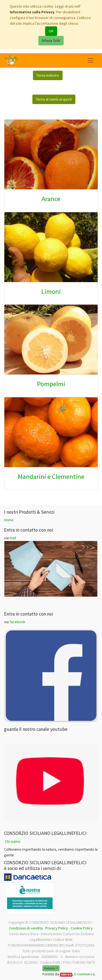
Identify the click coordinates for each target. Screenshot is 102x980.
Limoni (51, 291)
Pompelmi (51, 384)
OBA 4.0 (66, 974)
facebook (17, 622)
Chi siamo (13, 841)
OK (51, 31)
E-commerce (85, 974)
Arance (51, 199)
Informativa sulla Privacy (32, 12)
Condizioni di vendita (26, 928)
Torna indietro (48, 75)
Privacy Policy (57, 928)
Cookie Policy (82, 928)
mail (13, 538)
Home (9, 520)
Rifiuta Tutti (51, 40)
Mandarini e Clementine (51, 477)
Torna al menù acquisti (54, 99)
